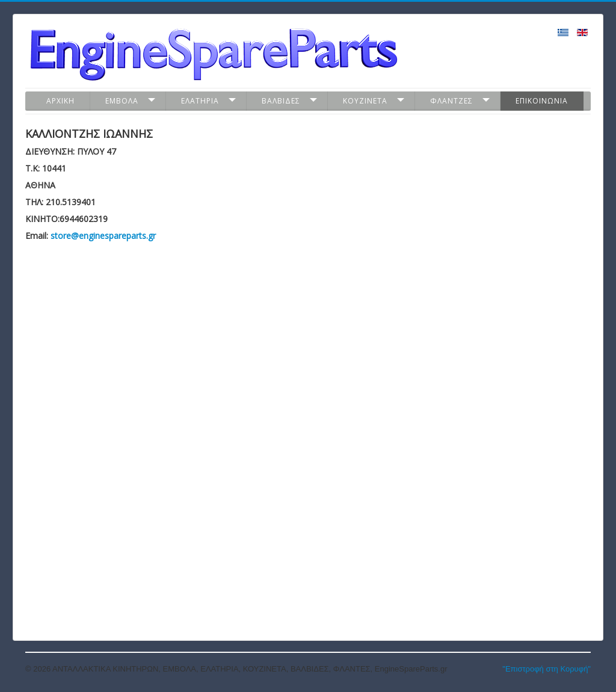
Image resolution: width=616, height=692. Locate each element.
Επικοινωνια (542, 101)
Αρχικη (60, 101)
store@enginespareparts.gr (103, 236)
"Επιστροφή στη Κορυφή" (547, 669)
